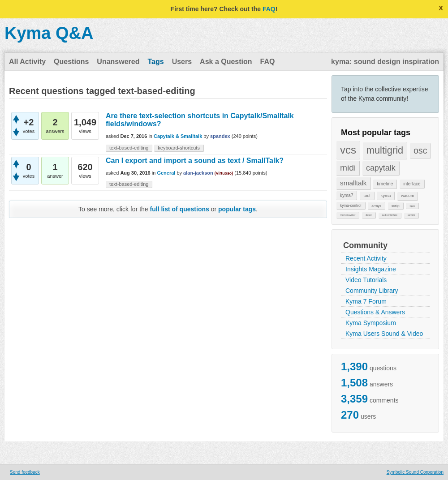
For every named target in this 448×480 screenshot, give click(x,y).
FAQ (269, 9)
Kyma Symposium (371, 323)
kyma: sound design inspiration (385, 62)
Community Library (372, 291)
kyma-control (351, 206)
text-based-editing (129, 148)
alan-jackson (198, 173)
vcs (348, 150)
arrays (376, 206)
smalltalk (353, 183)
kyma (386, 195)
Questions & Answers (375, 312)
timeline (385, 184)
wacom (407, 196)
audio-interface (390, 215)
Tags (155, 62)
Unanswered (118, 62)
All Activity (27, 62)
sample (411, 215)
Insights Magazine (371, 269)
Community (365, 245)
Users (182, 62)
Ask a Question (226, 62)
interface (412, 184)
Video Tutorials (366, 280)
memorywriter (348, 215)
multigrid (385, 150)
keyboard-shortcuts (179, 148)
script (396, 206)
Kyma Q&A (49, 33)
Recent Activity (366, 258)
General (166, 173)
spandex (220, 136)
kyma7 (347, 195)
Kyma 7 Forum (366, 301)
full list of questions (180, 209)
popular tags (237, 209)
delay (369, 215)
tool (367, 195)
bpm (412, 206)
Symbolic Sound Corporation (415, 472)
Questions (71, 62)
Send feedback (25, 472)
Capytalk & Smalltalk (178, 136)
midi (348, 168)
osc (420, 150)
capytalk (381, 168)
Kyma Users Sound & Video (384, 334)
